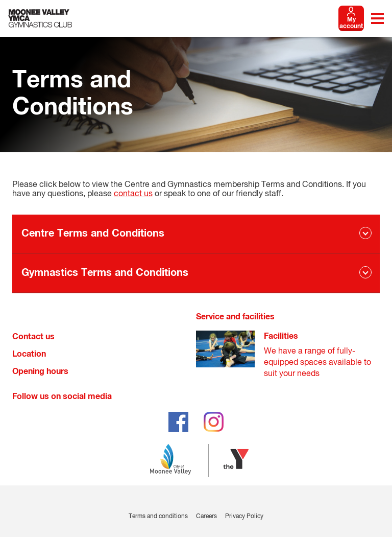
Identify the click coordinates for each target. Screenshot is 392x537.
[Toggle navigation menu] (377, 18)
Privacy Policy (244, 517)
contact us (133, 194)
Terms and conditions (158, 517)
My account (351, 24)
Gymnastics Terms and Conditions (105, 273)
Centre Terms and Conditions (93, 234)
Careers (206, 517)
